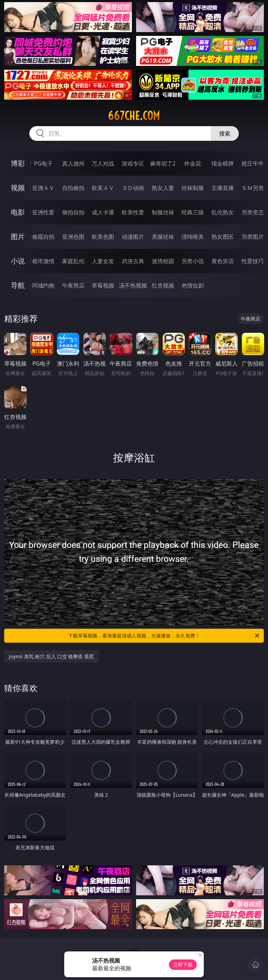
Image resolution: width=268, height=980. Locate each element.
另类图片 (253, 237)
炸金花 (193, 163)
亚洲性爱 (43, 212)
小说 (18, 261)
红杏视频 (163, 285)
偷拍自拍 (73, 212)
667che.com (134, 116)
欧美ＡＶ (103, 188)
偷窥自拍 (43, 237)
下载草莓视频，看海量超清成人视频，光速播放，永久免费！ (164, 636)
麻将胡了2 (163, 163)
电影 (18, 212)
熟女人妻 (163, 188)
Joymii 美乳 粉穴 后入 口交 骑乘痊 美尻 (51, 656)
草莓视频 (103, 285)
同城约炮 (43, 285)
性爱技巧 (253, 261)
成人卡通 (103, 212)
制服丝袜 (163, 212)
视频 (18, 188)
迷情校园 (163, 261)
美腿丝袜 (163, 237)
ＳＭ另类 (253, 188)
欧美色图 (103, 237)
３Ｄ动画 (133, 188)
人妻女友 (103, 261)
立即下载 (183, 964)
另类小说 (193, 261)
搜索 (225, 133)
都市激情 (43, 261)
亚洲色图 (73, 237)
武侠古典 (133, 261)
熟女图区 (223, 237)
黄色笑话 (223, 261)
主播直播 (223, 188)
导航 (18, 285)
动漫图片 (133, 237)
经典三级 (193, 212)
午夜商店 (73, 285)
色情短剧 (193, 285)
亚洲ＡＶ (43, 188)
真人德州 (73, 163)
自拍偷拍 (73, 188)
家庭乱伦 (73, 261)
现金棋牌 (223, 163)
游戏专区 (133, 163)
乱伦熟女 (223, 212)
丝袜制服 (193, 188)
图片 (18, 236)
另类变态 (253, 212)
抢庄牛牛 (253, 163)
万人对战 (103, 163)
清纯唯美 (193, 237)
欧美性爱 (133, 212)
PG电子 (43, 163)
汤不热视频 (133, 285)
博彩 (18, 163)
